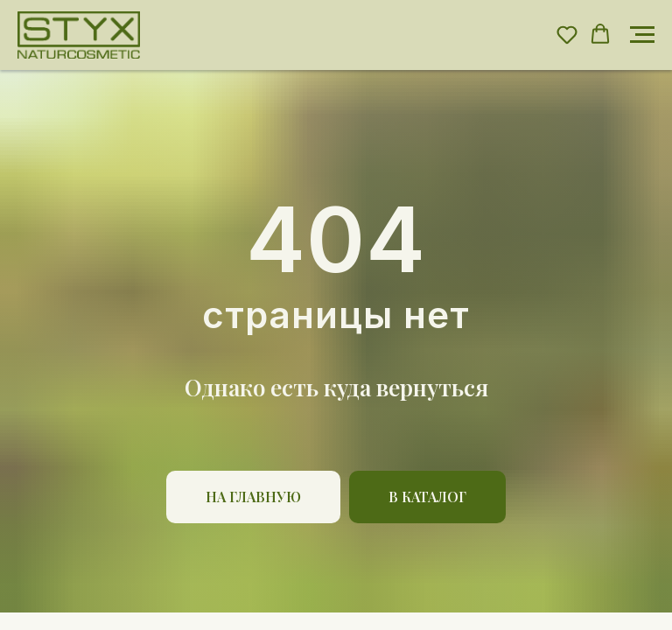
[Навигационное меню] (642, 35)
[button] (567, 34)
